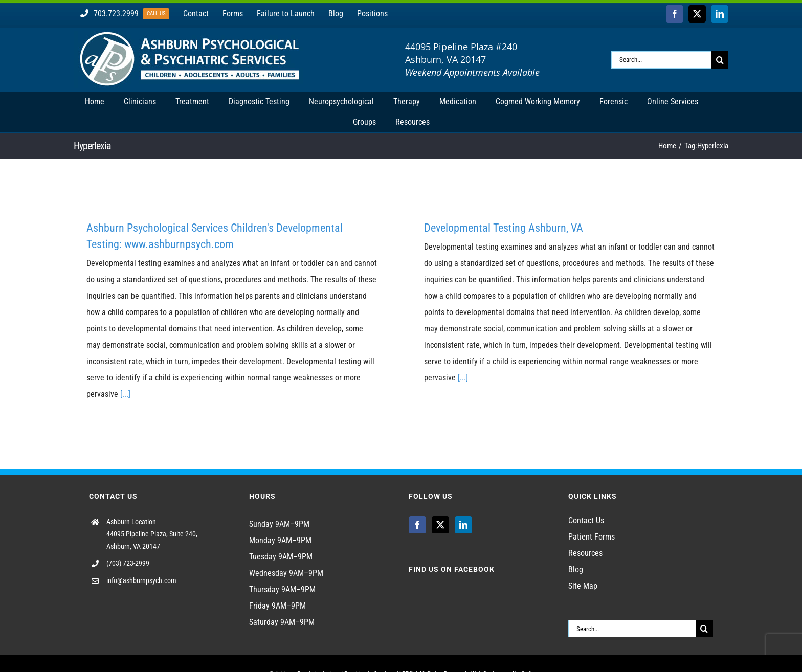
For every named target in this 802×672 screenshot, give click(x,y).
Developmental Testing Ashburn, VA (504, 228)
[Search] (720, 60)
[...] (125, 394)
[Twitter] (440, 525)
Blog (576, 569)
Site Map (583, 586)
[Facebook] (417, 525)
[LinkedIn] (463, 525)
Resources (585, 553)
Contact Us (586, 520)
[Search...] (661, 60)
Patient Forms (592, 537)
